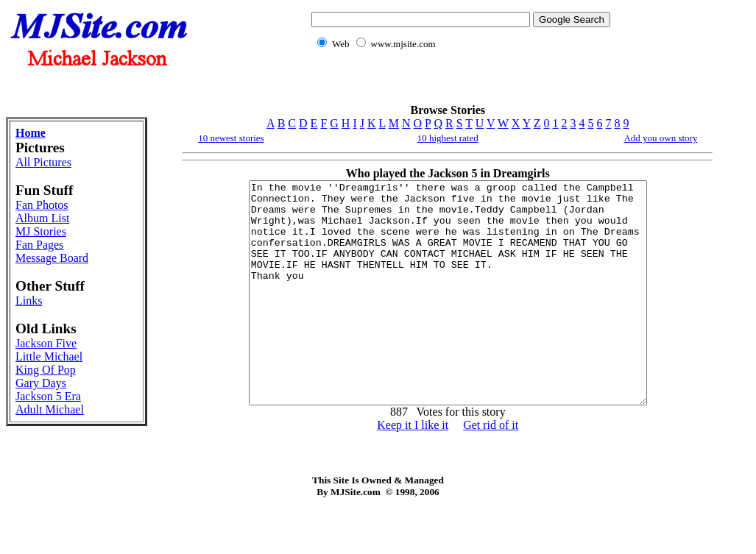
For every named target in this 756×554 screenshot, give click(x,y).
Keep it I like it (413, 469)
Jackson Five (46, 343)
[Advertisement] (458, 85)
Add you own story (660, 138)
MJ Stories (41, 231)
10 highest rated (448, 138)
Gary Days (41, 383)
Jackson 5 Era (48, 396)
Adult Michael (50, 409)
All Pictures (43, 162)
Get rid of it (491, 469)
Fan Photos (42, 205)
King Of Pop (46, 370)
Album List (42, 218)
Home (31, 133)
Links (29, 301)
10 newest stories (231, 138)
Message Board (52, 258)
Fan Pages (39, 245)
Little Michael (49, 356)
